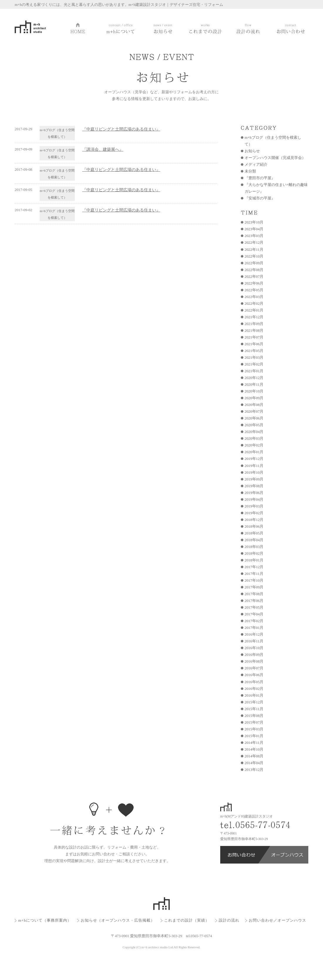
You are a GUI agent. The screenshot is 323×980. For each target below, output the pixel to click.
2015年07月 (254, 722)
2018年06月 (254, 527)
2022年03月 (254, 297)
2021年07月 (254, 337)
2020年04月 (254, 432)
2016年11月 (254, 641)
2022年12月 (254, 243)
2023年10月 (254, 222)
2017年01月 (254, 628)
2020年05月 (254, 425)
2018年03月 (254, 547)
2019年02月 (254, 513)
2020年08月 (254, 405)
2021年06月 (254, 344)
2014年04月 (254, 763)
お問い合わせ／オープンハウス (277, 920)
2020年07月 (254, 412)
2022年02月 (254, 304)
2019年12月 (254, 459)
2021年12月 (254, 317)
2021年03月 (254, 358)
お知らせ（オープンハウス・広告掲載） (118, 920)
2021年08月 (254, 331)
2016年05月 (254, 682)
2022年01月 (254, 310)
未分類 (250, 171)
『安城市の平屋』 (260, 198)
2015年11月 (254, 709)
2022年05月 (254, 290)
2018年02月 (254, 554)
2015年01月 (254, 736)
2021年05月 (254, 351)
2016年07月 (254, 668)
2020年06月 (254, 418)
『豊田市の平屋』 (260, 178)
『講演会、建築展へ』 (103, 149)
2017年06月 (254, 601)
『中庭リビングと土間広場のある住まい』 (121, 129)
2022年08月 (254, 270)
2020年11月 (254, 385)
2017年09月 (254, 587)
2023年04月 (254, 229)
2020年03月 (254, 439)
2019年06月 (254, 493)
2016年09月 (254, 655)
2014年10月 (254, 749)
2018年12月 (254, 520)
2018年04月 (254, 540)
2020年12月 (254, 378)
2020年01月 (254, 452)
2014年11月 (254, 743)
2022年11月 (254, 250)
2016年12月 (254, 634)
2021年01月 (254, 371)
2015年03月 (254, 729)
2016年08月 (254, 661)
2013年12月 (254, 770)
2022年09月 (254, 263)
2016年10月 (254, 648)
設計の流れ (229, 920)
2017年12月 (254, 567)
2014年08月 (254, 756)
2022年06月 (254, 283)
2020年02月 (254, 445)
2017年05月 (254, 607)
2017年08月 (254, 594)
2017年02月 (254, 621)
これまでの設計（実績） (187, 920)
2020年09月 (254, 398)
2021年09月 (254, 324)
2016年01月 (254, 695)
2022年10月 (254, 256)
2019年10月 (254, 473)
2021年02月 (254, 364)
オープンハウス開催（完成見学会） (275, 158)
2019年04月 (254, 500)
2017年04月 (254, 614)
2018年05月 (254, 533)
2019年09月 (254, 479)
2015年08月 (254, 716)
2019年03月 (254, 506)
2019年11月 (254, 466)
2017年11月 (254, 574)
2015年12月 (254, 702)
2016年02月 (254, 689)
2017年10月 (254, 580)
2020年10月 (254, 391)
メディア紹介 (256, 165)
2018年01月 (254, 560)
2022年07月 (254, 277)
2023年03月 (254, 236)
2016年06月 (254, 675)
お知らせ (252, 151)
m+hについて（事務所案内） (45, 920)
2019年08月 (254, 486)
